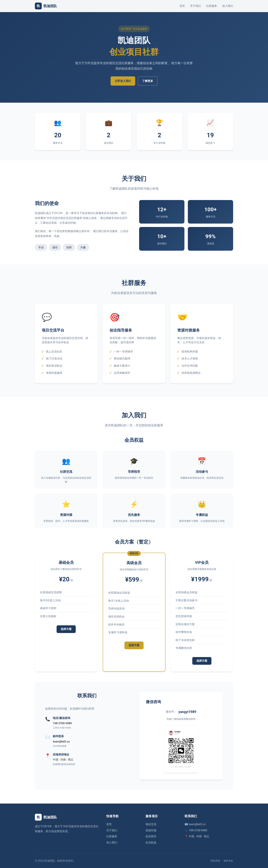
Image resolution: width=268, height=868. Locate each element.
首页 (182, 6)
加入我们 (228, 6)
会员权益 (151, 843)
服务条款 (228, 861)
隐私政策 (215, 861)
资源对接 (151, 830)
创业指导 (151, 836)
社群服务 (212, 6)
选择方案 (66, 631)
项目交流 (151, 824)
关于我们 (196, 6)
